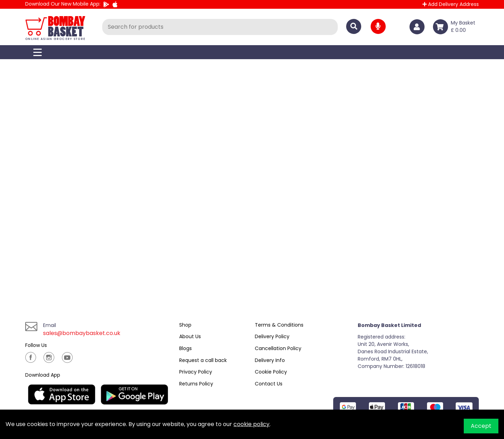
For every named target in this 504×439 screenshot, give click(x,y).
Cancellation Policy (278, 348)
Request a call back (203, 360)
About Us (190, 336)
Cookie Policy (271, 372)
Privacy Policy (196, 372)
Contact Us (269, 384)
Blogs (185, 348)
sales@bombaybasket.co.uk (82, 333)
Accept (481, 426)
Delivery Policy (272, 336)
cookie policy (251, 424)
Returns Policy (196, 384)
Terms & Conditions (279, 325)
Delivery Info (270, 360)
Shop (185, 325)
